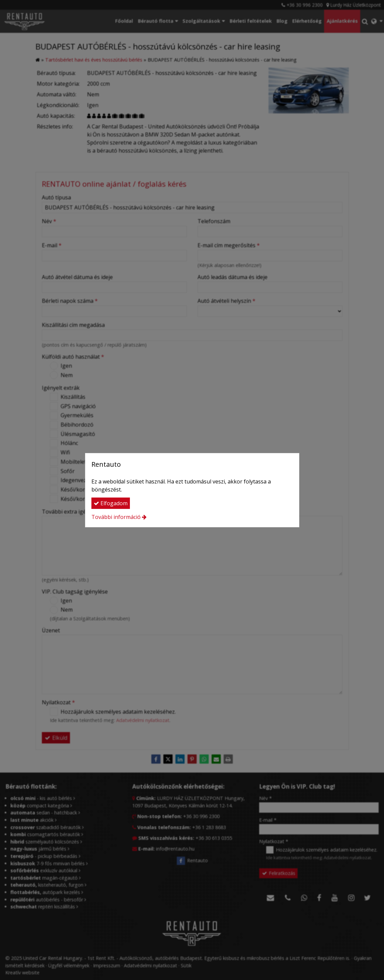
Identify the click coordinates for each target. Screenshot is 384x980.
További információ (116, 517)
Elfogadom (111, 503)
